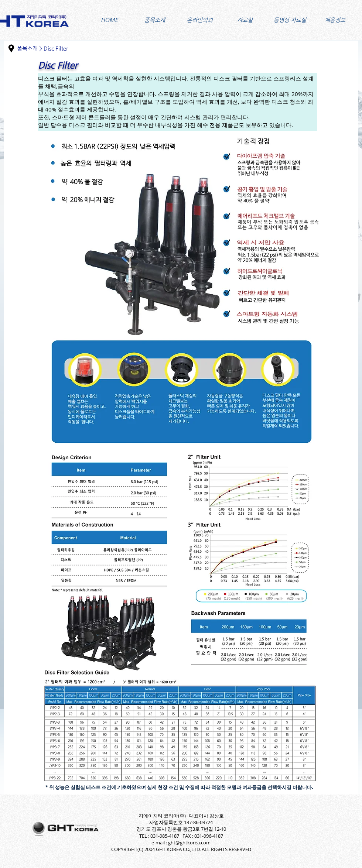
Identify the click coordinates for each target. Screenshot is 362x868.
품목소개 (27, 48)
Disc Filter (56, 48)
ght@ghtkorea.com (189, 843)
